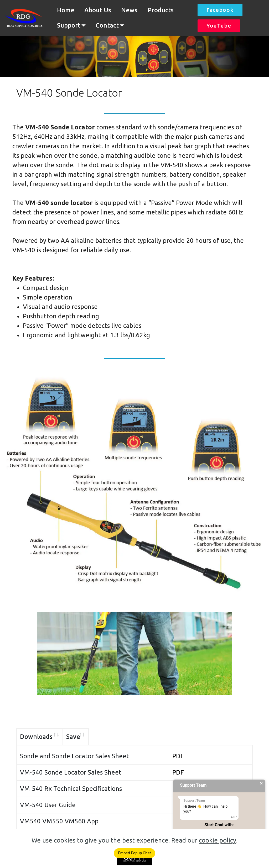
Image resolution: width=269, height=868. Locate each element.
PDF (219, 753)
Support (69, 25)
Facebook (220, 10)
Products (161, 10)
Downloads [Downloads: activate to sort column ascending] (36, 737)
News (129, 10)
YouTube (219, 26)
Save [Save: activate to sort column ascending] (220, 737)
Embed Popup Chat (134, 853)
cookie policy (218, 840)
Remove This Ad (134, 861)
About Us (98, 10)
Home (66, 10)
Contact (107, 25)
